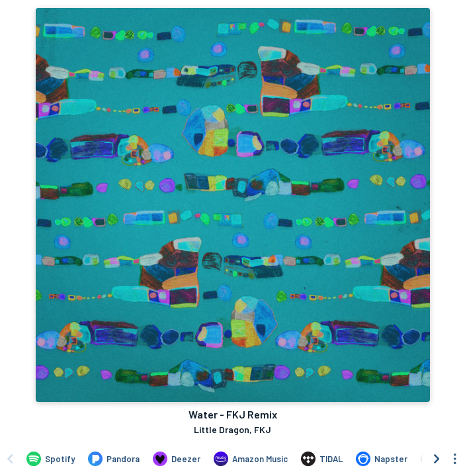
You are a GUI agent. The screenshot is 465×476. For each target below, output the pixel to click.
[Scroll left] (10, 459)
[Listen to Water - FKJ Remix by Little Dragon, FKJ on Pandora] (114, 459)
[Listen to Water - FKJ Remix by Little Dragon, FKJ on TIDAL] (322, 459)
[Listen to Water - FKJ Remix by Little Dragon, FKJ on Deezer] (177, 459)
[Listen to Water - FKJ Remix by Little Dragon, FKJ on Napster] (382, 459)
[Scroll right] (437, 459)
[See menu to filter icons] (455, 459)
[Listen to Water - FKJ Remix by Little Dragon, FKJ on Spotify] (51, 459)
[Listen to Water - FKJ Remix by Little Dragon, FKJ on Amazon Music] (251, 459)
